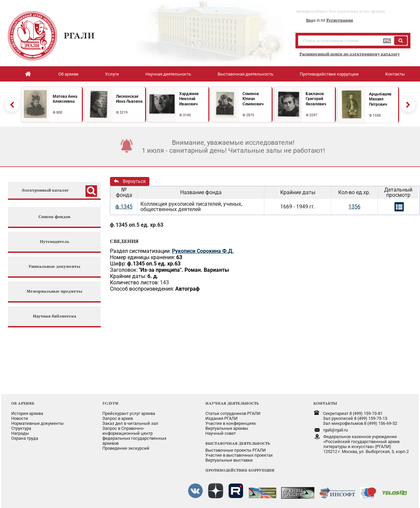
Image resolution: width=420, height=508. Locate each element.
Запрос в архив (118, 418)
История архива (27, 413)
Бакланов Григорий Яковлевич (316, 99)
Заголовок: (124, 270)
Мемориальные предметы (54, 291)
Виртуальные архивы (227, 428)
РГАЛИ (79, 35)
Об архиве (68, 74)
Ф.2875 (248, 115)
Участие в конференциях (231, 423)
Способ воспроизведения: (142, 289)
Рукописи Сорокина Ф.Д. (203, 251)
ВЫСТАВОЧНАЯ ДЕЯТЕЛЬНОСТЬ (238, 443)
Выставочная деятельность (245, 74)
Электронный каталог (45, 190)
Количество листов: (134, 282)
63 (179, 257)
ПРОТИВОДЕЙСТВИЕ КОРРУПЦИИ (240, 470)
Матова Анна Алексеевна (65, 99)
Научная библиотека (54, 316)
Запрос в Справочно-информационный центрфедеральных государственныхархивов (134, 436)
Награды (20, 433)
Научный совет (221, 433)
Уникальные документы (54, 267)
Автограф (187, 289)
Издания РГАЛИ (221, 418)
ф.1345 (124, 207)
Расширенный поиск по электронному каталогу (350, 54)
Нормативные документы (37, 423)
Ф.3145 (185, 115)
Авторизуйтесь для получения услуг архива (341, 11)
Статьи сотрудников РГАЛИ (233, 413)
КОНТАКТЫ (325, 403)
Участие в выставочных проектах (239, 455)
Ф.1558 (375, 115)
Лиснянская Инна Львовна (129, 99)
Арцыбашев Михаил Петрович (380, 99)
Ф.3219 (122, 113)
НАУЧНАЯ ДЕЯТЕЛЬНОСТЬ (232, 403)
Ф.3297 (312, 115)
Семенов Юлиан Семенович (253, 99)
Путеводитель (54, 242)
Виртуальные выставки (229, 460)
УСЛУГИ (110, 403)
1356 (354, 207)
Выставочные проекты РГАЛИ (236, 450)
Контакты (395, 74)
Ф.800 (57, 113)
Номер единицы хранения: (143, 257)
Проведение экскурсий (126, 448)
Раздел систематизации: (140, 251)
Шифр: (118, 264)
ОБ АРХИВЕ (23, 403)
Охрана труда (25, 438)
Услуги (112, 74)
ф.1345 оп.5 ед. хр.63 (137, 225)
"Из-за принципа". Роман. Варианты (184, 270)
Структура (21, 428)
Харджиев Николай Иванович (189, 99)
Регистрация (340, 20)
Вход (311, 20)
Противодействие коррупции (329, 74)
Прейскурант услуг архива (129, 413)
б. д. (153, 276)
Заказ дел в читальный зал (130, 423)
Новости (20, 418)
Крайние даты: (128, 276)
